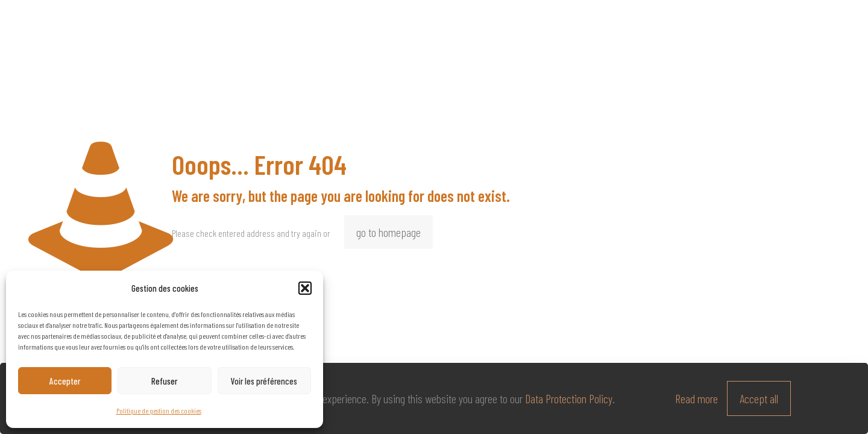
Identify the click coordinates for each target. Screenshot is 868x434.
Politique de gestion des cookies (159, 410)
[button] (305, 288)
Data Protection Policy (569, 398)
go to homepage (388, 232)
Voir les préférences (264, 381)
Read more (697, 398)
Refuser (164, 381)
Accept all (759, 398)
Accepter (65, 381)
